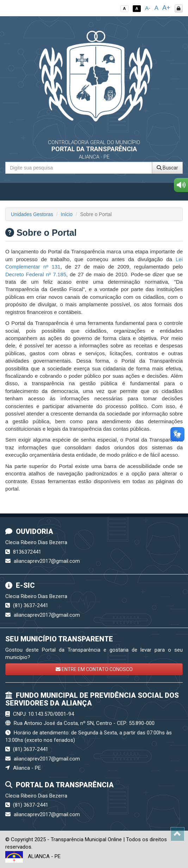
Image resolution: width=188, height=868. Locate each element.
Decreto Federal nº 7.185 (36, 274)
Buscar (167, 168)
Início (67, 214)
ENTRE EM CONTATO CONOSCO (94, 669)
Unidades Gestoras (32, 214)
